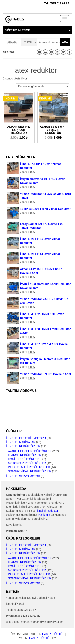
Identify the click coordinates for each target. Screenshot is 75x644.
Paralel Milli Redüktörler (29, 467)
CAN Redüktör (53, 634)
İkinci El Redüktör (47, 511)
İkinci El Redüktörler (23, 446)
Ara (65, 42)
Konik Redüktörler (23, 459)
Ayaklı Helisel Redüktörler (30, 451)
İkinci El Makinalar (21, 442)
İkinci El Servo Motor (23, 476)
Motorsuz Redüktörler (27, 463)
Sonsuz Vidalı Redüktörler (30, 471)
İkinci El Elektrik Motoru (26, 438)
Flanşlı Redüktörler (25, 455)
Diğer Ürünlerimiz (17, 30)
